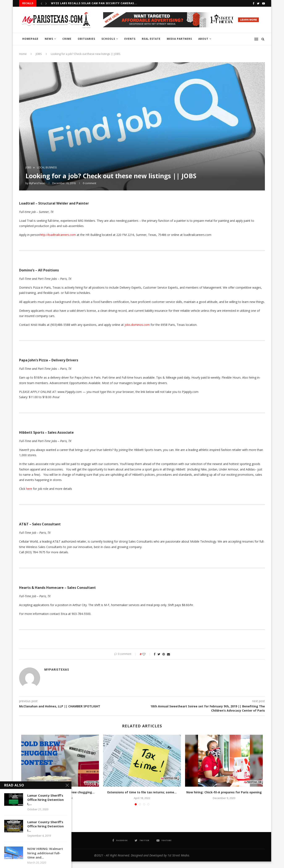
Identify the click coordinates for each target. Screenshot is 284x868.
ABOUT (203, 39)
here (29, 489)
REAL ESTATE (151, 39)
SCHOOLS (108, 39)
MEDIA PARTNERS (179, 39)
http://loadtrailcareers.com (58, 235)
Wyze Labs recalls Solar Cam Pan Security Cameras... (94, 3)
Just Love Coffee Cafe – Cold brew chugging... (60, 792)
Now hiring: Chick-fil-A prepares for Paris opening (224, 792)
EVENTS (130, 39)
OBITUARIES (86, 39)
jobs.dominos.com (137, 325)
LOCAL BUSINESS (47, 168)
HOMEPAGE (30, 39)
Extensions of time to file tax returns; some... (142, 792)
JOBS (39, 54)
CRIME (67, 39)
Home (23, 54)
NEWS (49, 39)
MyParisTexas (37, 183)
